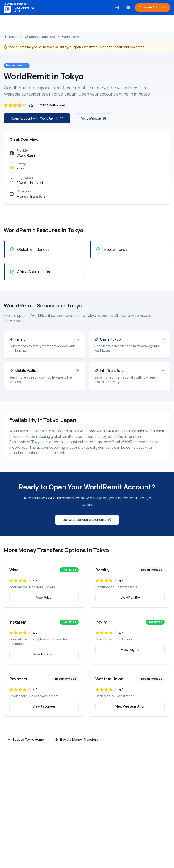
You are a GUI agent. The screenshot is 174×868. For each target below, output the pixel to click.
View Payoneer (44, 706)
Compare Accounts (153, 7)
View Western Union (130, 706)
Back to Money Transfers (76, 739)
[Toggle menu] (128, 7)
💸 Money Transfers (40, 37)
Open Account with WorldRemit (37, 118)
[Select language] (117, 7)
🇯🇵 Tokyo (11, 37)
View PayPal (130, 650)
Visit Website (94, 118)
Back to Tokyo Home (26, 739)
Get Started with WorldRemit (87, 520)
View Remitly (130, 597)
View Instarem (44, 654)
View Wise (44, 597)
